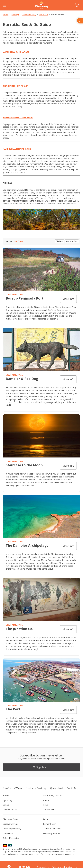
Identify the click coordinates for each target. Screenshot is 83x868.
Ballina (6, 796)
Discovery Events (11, 824)
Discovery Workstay (12, 829)
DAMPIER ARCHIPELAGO (16, 52)
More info (68, 299)
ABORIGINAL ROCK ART (16, 86)
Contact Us (8, 833)
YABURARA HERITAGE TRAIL (18, 118)
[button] (78, 788)
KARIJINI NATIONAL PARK (17, 149)
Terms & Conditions (52, 829)
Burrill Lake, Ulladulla (53, 796)
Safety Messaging (11, 838)
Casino (46, 800)
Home (6, 15)
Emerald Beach (10, 810)
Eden (46, 805)
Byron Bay (8, 800)
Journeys (15, 15)
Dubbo (6, 805)
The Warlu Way (29, 15)
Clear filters (18, 241)
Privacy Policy (49, 824)
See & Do (43, 15)
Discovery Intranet (52, 833)
